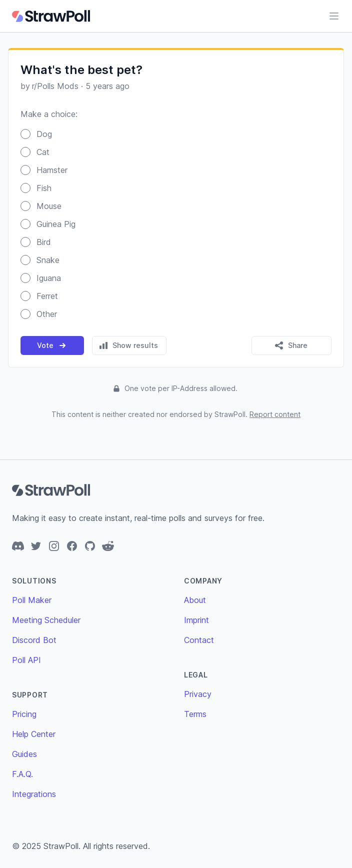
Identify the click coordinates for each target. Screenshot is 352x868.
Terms (195, 714)
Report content (275, 414)
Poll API (26, 660)
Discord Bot (34, 640)
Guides (24, 754)
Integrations (34, 794)
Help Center (34, 734)
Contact (199, 640)
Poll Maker (32, 600)
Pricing (24, 714)
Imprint (196, 620)
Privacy (198, 694)
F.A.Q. (22, 774)
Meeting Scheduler (46, 620)
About (195, 600)
